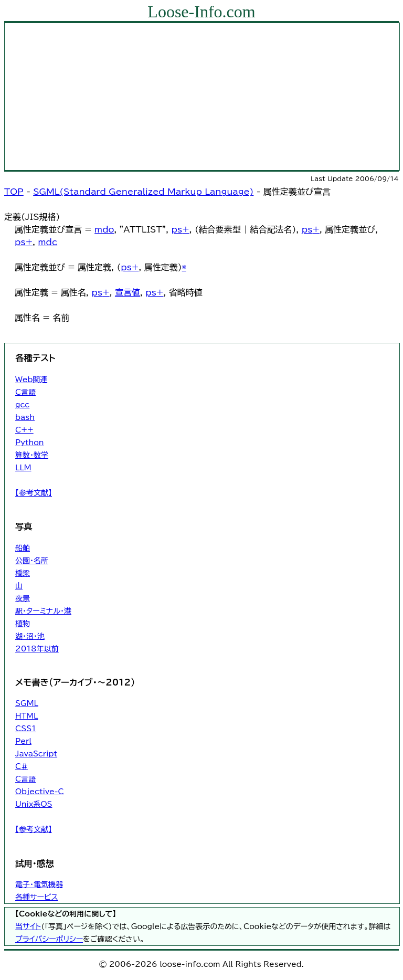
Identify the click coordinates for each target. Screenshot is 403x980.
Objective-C (40, 792)
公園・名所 (32, 561)
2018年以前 (37, 649)
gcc (22, 405)
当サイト (28, 926)
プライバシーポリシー (49, 939)
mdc (48, 242)
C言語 (25, 392)
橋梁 (23, 573)
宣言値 (128, 292)
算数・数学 (32, 455)
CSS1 (26, 729)
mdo (104, 229)
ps (177, 229)
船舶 (23, 548)
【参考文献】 (34, 493)
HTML (26, 716)
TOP (14, 192)
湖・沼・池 (30, 636)
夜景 (23, 598)
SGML (27, 703)
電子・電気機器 (39, 884)
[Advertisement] (202, 97)
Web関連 (31, 380)
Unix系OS (34, 804)
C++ (24, 430)
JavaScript (36, 754)
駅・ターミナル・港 (43, 611)
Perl (23, 741)
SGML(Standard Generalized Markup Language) (143, 192)
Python (30, 442)
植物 (23, 624)
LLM (23, 468)
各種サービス (36, 897)
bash (25, 417)
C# (22, 766)
